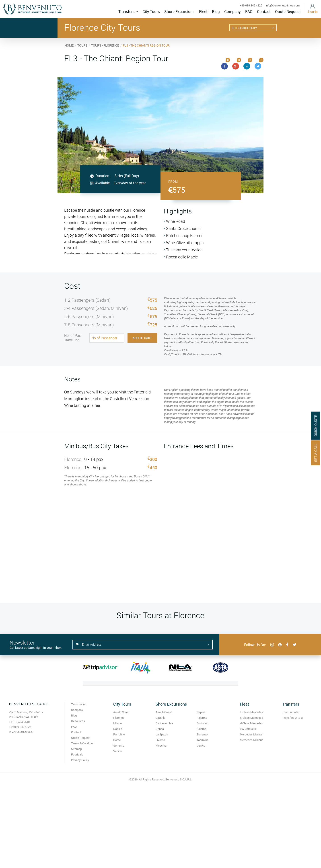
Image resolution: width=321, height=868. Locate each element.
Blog (216, 11)
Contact (264, 11)
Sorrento (119, 745)
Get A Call (316, 453)
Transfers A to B (292, 718)
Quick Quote (316, 426)
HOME (69, 45)
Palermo (202, 718)
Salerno (201, 729)
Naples (118, 729)
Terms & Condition (83, 743)
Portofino (119, 734)
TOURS (82, 45)
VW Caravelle (248, 729)
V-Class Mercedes (251, 723)
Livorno (160, 740)
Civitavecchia (164, 723)
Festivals (77, 754)
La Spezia (162, 734)
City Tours (151, 11)
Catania (160, 718)
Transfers (128, 11)
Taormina (203, 740)
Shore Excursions (179, 11)
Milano (117, 723)
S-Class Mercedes (251, 718)
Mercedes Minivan (252, 734)
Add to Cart (142, 338)
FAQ (249, 11)
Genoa (160, 729)
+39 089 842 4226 (251, 5)
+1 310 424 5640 (19, 722)
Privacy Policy (80, 760)
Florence (119, 718)
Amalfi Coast (121, 712)
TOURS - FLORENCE (105, 45)
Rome (117, 740)
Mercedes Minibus (252, 740)
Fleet (203, 11)
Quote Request (288, 11)
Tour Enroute (290, 712)
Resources (78, 721)
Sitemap (76, 749)
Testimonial (79, 704)
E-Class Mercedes (251, 712)
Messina (161, 745)
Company (233, 11)
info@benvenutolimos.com (283, 5)
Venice (118, 751)
